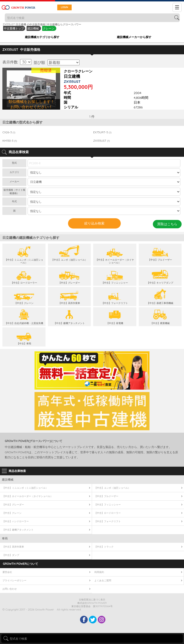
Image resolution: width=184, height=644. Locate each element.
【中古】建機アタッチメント (18, 530)
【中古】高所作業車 (13, 547)
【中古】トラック (104, 547)
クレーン (49, 28)
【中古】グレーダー (13, 505)
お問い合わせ (10, 589)
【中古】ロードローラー (108, 513)
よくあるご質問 (103, 580)
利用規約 (99, 572)
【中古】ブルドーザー (106, 496)
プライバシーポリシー (14, 580)
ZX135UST (101, 141)
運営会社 (7, 572)
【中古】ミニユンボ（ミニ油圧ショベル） (25, 488)
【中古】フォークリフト (108, 521)
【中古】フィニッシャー (108, 505)
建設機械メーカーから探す (134, 37)
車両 (5, 538)
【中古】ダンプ (11, 555)
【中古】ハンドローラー (16, 521)
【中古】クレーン (12, 513)
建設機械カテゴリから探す (42, 37)
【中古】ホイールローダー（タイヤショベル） (28, 496)
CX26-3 (9, 132)
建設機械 (33, 28)
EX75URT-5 (102, 132)
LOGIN (64, 7)
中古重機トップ (14, 28)
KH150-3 (10, 141)
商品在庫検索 (17, 471)
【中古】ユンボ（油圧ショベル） (112, 488)
